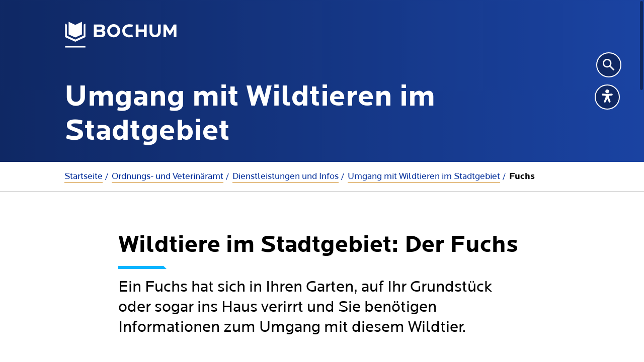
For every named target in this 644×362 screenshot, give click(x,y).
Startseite (84, 176)
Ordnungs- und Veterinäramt (168, 176)
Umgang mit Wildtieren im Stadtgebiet (424, 176)
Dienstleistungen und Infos (286, 176)
